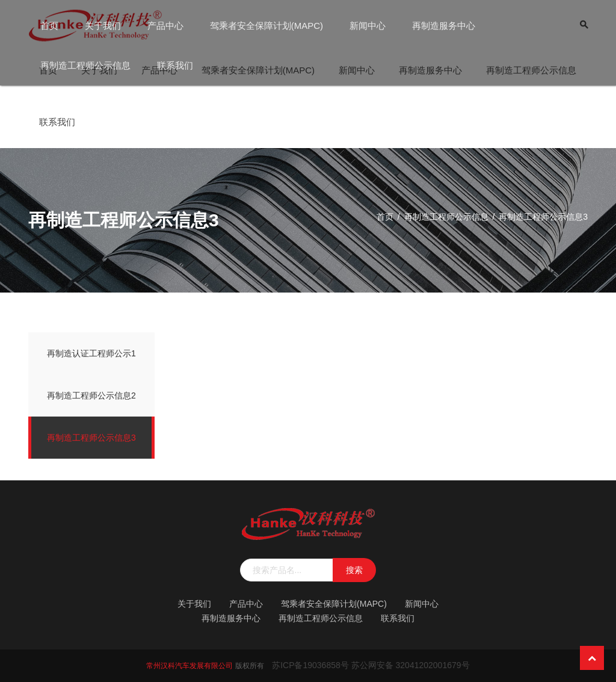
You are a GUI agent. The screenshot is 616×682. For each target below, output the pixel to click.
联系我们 (175, 65)
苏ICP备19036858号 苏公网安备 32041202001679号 (371, 665)
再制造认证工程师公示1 (91, 353)
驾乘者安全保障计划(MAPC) (266, 26)
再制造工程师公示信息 (85, 65)
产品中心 (165, 26)
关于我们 (103, 26)
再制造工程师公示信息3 (91, 438)
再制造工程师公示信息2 (91, 395)
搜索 (354, 570)
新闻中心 (368, 26)
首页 (49, 26)
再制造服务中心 (444, 26)
